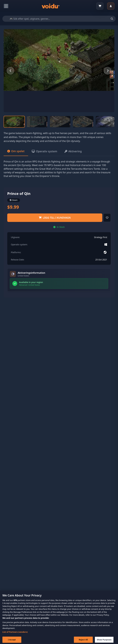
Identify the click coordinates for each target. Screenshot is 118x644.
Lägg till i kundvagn (55, 218)
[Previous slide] (10, 71)
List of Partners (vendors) (15, 635)
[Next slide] (108, 71)
